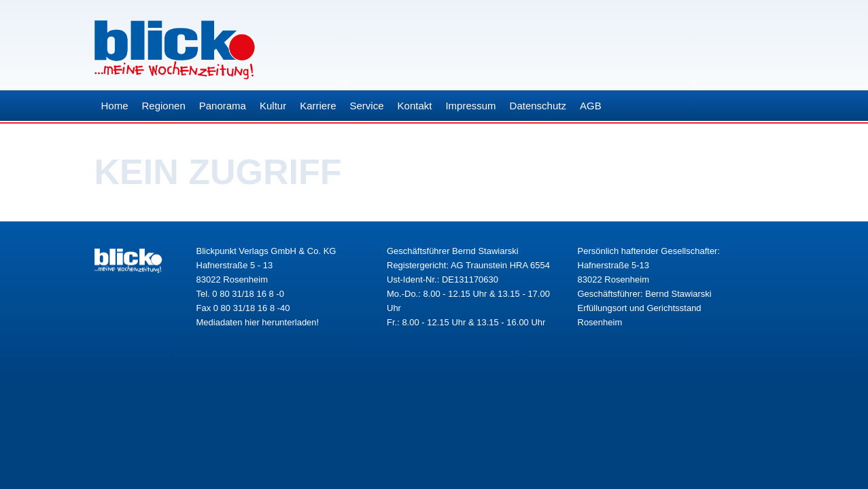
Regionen (164, 106)
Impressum (470, 106)
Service (367, 106)
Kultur (273, 106)
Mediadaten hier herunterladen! (258, 322)
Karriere (318, 106)
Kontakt (415, 106)
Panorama (223, 106)
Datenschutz (538, 106)
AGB (591, 106)
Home (115, 106)
